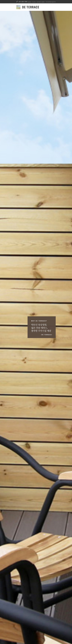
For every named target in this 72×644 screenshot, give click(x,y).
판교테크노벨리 (41, 2)
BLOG (34, 2)
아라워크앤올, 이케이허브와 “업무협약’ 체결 (32, 186)
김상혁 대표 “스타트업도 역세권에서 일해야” (32, 272)
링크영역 (36, 489)
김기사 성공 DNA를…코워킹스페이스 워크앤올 (32, 229)
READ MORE (36, 598)
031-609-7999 (22, 2)
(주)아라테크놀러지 (51, 2)
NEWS (30, 2)
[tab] (36, 611)
